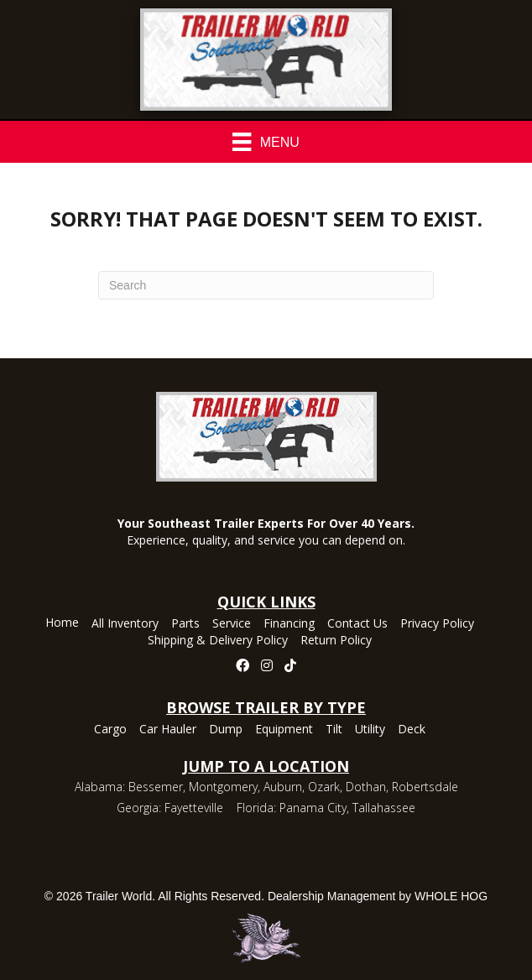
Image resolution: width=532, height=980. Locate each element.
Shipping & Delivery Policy (218, 641)
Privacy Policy (437, 624)
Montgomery (223, 787)
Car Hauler (168, 730)
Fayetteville (194, 808)
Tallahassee (384, 808)
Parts (185, 624)
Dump (226, 730)
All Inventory (125, 624)
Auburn (283, 787)
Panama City (313, 808)
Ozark (324, 787)
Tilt (334, 730)
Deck (412, 730)
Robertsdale (425, 787)
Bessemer (156, 787)
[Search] (266, 285)
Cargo (110, 730)
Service (232, 624)
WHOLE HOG (451, 896)
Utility (370, 730)
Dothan (366, 787)
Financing (289, 624)
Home (62, 623)
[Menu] (266, 142)
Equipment (284, 730)
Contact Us (357, 624)
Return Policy (336, 641)
